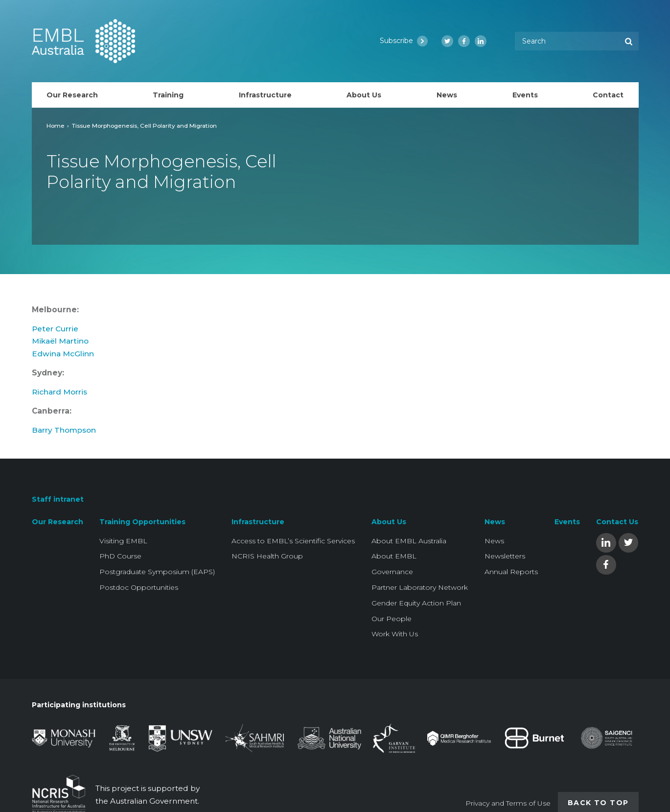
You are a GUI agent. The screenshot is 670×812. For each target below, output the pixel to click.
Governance (392, 572)
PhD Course (120, 556)
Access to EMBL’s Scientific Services (293, 541)
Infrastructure (258, 522)
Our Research (58, 522)
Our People (392, 619)
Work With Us (395, 634)
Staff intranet (58, 499)
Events (567, 522)
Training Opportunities (142, 522)
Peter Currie (55, 329)
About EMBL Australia (409, 541)
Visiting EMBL (123, 541)
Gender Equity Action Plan (416, 603)
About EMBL (394, 556)
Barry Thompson (64, 430)
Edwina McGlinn (63, 354)
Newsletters (505, 556)
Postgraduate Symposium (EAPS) (157, 572)
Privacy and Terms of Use (508, 803)
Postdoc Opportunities (139, 587)
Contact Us (617, 522)
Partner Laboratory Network (420, 587)
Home (56, 126)
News (495, 522)
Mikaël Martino (60, 341)
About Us (389, 522)
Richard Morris (59, 392)
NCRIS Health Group (267, 556)
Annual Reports (511, 572)
